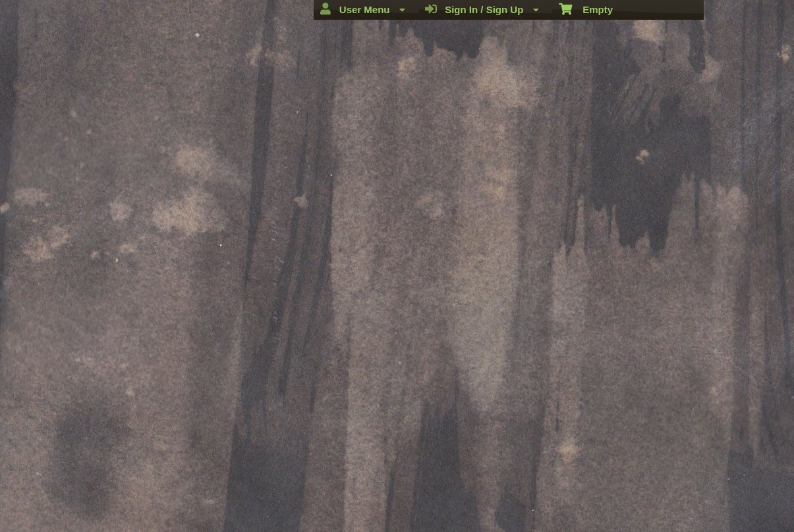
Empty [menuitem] (586, 9)
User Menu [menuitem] (362, 9)
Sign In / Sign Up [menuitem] (482, 9)
